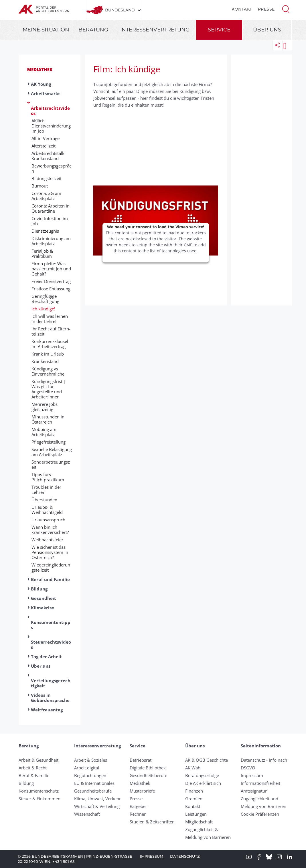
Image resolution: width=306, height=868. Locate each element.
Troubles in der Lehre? (46, 490)
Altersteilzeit (44, 146)
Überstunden (44, 500)
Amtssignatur (254, 791)
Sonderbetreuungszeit (51, 464)
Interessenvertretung (155, 30)
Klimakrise (43, 608)
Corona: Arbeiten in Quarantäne (51, 208)
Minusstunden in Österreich (48, 419)
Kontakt (242, 9)
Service (219, 30)
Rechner (138, 814)
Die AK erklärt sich (203, 783)
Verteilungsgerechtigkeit (51, 683)
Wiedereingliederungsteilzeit (51, 567)
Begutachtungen (90, 775)
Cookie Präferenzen (260, 814)
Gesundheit (44, 598)
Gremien (194, 799)
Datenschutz (185, 856)
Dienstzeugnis (45, 231)
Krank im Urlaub (48, 354)
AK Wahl (193, 768)
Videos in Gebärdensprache (50, 698)
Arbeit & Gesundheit (39, 760)
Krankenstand (45, 361)
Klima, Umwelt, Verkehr (97, 799)
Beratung (93, 30)
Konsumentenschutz (39, 791)
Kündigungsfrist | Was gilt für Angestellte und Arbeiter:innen (49, 389)
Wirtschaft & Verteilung (97, 806)
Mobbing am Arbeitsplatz (44, 432)
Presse (266, 9)
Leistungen (196, 814)
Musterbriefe (142, 791)
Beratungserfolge (202, 775)
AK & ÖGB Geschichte (207, 760)
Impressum (252, 775)
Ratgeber (138, 806)
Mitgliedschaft (199, 822)
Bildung (39, 589)
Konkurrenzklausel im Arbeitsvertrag (50, 344)
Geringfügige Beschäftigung (45, 299)
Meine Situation (46, 30)
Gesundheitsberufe (93, 791)
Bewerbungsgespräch (51, 168)
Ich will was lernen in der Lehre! (50, 319)
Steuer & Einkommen (40, 799)
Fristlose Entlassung (51, 289)
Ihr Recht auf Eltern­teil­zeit (51, 331)
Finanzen (194, 791)
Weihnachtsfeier (47, 540)
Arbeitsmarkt (46, 93)
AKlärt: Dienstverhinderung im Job (51, 126)
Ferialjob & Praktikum (42, 254)
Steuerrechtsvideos (51, 644)
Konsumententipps (51, 625)
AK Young (41, 84)
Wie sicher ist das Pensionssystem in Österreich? (50, 552)
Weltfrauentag (47, 710)
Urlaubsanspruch (48, 520)
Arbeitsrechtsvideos (50, 111)
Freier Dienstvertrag (51, 281)
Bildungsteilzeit (47, 178)
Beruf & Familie (34, 775)
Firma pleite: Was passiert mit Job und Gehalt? (51, 269)
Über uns (267, 30)
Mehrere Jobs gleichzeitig (45, 407)
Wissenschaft (87, 814)
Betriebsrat (141, 760)
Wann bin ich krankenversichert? (50, 530)
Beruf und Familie (50, 579)
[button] (286, 9)
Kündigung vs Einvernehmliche (48, 371)
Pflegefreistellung (49, 442)
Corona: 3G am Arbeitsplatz (46, 196)
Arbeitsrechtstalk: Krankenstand (49, 156)
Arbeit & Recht (33, 768)
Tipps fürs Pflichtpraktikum (48, 477)
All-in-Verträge (46, 138)
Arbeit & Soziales (91, 760)
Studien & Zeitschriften (152, 822)
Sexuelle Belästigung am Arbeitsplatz (52, 452)
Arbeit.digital (87, 768)
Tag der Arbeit (46, 657)
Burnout (40, 186)
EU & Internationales (94, 783)
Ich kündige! (43, 309)
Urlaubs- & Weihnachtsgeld (47, 510)
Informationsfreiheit (260, 783)
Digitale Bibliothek (148, 768)
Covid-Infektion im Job (50, 221)
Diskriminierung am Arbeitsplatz (51, 241)
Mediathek (40, 69)
